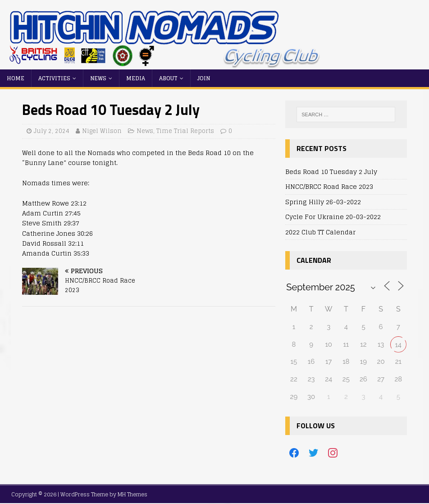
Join (204, 78)
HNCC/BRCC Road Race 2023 (329, 186)
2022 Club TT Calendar (320, 232)
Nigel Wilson (102, 131)
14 (398, 345)
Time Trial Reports (185, 131)
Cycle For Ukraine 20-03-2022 (333, 217)
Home (16, 78)
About (168, 78)
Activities (54, 78)
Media (136, 78)
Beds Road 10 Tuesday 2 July (331, 172)
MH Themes (132, 494)
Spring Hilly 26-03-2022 (323, 202)
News (98, 78)
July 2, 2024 (52, 131)
